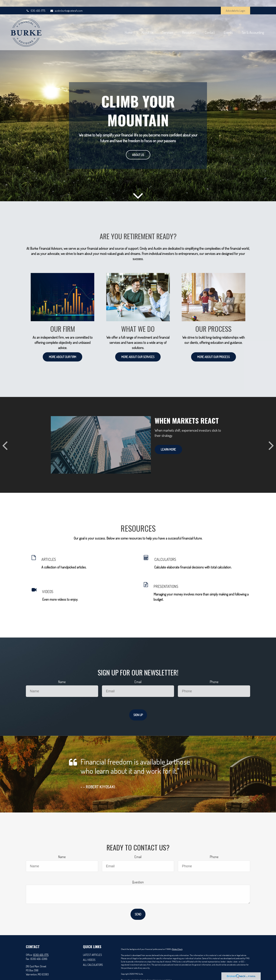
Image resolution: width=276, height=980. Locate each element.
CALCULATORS (165, 559)
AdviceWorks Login (235, 4)
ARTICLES (49, 559)
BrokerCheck (177, 949)
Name (62, 682)
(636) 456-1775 (41, 955)
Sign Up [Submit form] (138, 715)
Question (138, 882)
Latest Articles (92, 955)
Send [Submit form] (138, 914)
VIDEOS (48, 591)
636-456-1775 (36, 4)
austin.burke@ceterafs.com (66, 4)
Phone (214, 682)
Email (138, 682)
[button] (113, 28)
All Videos (89, 960)
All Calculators (93, 965)
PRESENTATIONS (166, 586)
